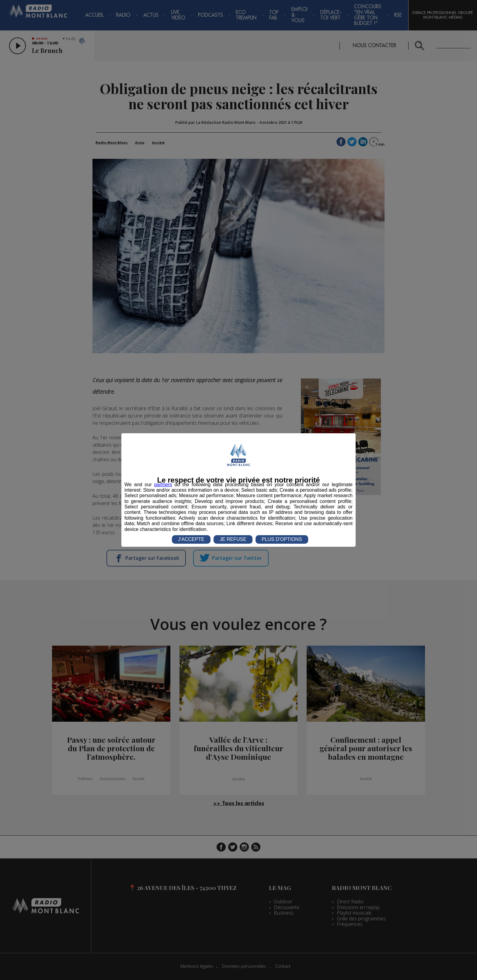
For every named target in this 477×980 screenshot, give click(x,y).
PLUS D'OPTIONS (282, 539)
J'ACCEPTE (191, 539)
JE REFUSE (233, 539)
